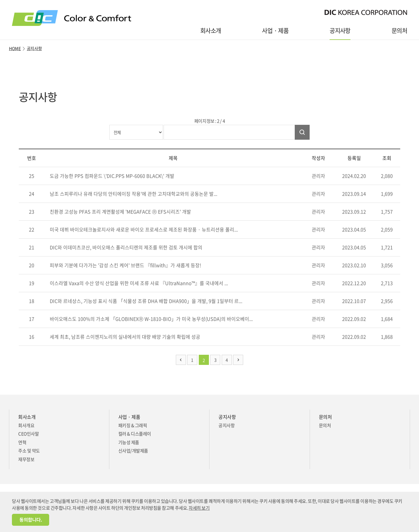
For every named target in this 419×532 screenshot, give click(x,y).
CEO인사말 (28, 434)
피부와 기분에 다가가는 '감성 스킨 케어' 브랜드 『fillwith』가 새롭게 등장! (125, 265)
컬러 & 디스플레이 (135, 434)
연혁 (22, 442)
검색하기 (302, 132)
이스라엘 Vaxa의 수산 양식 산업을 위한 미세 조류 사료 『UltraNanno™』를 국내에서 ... (138, 283)
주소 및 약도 (29, 451)
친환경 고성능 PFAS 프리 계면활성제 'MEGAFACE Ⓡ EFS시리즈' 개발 (120, 211)
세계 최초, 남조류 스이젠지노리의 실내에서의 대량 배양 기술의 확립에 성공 (124, 337)
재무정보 (26, 459)
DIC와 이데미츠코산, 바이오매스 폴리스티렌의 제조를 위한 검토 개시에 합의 (125, 247)
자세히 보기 (199, 508)
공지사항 (340, 31)
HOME (15, 48)
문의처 (399, 31)
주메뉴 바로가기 (0, 0)
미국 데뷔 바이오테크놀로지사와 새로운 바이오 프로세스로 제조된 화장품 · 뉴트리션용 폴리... (143, 229)
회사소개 (211, 31)
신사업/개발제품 (133, 451)
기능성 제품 (129, 442)
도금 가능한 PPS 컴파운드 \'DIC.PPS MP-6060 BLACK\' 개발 (111, 176)
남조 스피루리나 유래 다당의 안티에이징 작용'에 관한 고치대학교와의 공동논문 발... (133, 194)
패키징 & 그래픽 (133, 425)
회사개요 (26, 425)
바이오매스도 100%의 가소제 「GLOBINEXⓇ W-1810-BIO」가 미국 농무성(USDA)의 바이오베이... (151, 319)
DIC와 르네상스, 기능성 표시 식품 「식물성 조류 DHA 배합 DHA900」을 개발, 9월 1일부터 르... (145, 301)
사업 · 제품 (275, 31)
